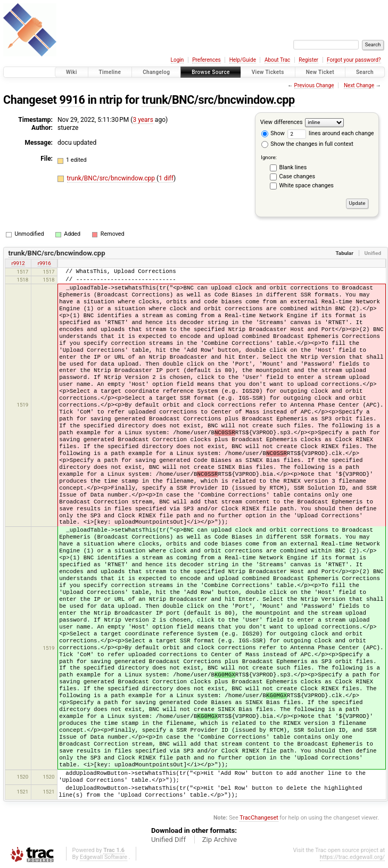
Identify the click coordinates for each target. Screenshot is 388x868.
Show (273, 133)
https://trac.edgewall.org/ (352, 857)
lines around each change (331, 133)
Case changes (298, 176)
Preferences (206, 60)
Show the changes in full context (307, 144)
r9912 (18, 263)
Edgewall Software (104, 857)
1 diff (166, 178)
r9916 (44, 263)
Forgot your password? (354, 60)
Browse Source (211, 72)
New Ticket (320, 72)
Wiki (72, 72)
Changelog (156, 72)
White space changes (307, 185)
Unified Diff (168, 840)
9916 (72, 100)
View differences (282, 122)
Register (308, 60)
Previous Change (314, 85)
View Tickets (268, 72)
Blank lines (293, 167)
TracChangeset (259, 818)
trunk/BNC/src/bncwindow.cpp (218, 100)
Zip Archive (220, 840)
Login (178, 60)
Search (365, 72)
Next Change (359, 85)
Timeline (110, 72)
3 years (143, 120)
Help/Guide (243, 60)
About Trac (277, 60)
